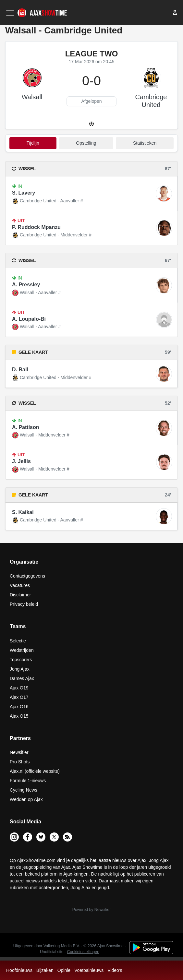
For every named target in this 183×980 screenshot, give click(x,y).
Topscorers (21, 660)
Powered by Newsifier (91, 910)
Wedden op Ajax (26, 799)
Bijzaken (45, 970)
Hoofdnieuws (19, 970)
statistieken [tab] (145, 143)
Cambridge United (151, 101)
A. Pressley (26, 285)
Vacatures (20, 585)
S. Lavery (24, 193)
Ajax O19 (19, 688)
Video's (115, 970)
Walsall (32, 97)
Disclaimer (20, 595)
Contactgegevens (27, 576)
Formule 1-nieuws (28, 781)
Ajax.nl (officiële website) (35, 771)
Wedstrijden (22, 650)
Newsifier (19, 752)
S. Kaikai (23, 512)
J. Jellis (21, 461)
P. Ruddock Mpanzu (36, 227)
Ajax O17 (19, 697)
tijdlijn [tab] (33, 143)
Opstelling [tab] (86, 143)
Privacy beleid (24, 604)
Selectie (18, 641)
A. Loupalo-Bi (29, 319)
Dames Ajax (22, 678)
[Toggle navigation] (11, 13)
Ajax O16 (19, 707)
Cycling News (24, 790)
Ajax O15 (19, 716)
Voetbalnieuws (89, 970)
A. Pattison (26, 427)
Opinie (64, 970)
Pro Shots (20, 762)
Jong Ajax (20, 669)
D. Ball (20, 370)
